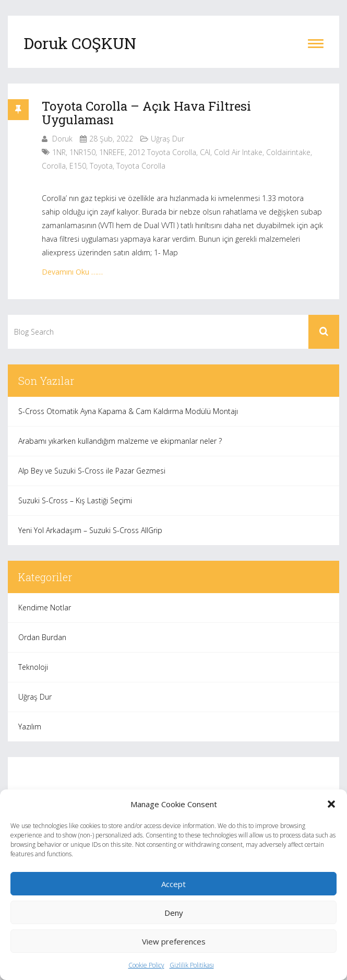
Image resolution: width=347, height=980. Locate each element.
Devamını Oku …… (72, 272)
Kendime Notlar (45, 607)
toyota (101, 166)
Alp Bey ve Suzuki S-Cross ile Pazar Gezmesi (92, 471)
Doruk (62, 139)
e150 (78, 166)
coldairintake (288, 152)
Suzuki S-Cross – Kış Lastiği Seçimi (75, 500)
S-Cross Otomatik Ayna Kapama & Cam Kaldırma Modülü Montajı (128, 411)
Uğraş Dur (167, 139)
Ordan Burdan (42, 637)
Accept (173, 884)
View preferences (174, 941)
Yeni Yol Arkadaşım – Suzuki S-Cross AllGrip (90, 530)
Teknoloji (33, 667)
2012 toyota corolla (162, 152)
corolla (54, 166)
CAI (205, 152)
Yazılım (30, 727)
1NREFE (112, 152)
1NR (59, 152)
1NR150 (82, 152)
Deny (174, 913)
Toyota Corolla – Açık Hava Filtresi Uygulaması (146, 113)
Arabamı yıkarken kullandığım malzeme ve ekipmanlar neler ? (120, 441)
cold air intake (238, 152)
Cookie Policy (146, 965)
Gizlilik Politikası (192, 965)
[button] (331, 804)
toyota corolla (141, 166)
